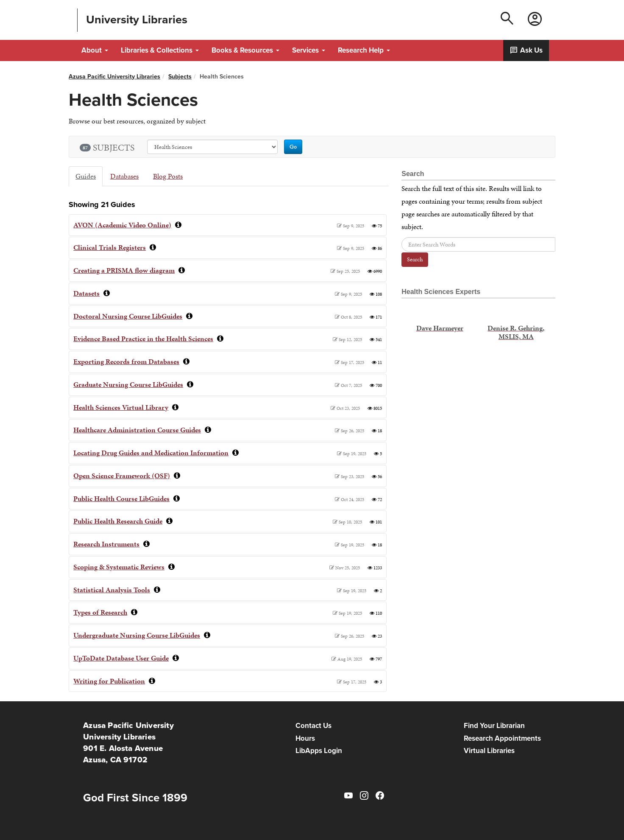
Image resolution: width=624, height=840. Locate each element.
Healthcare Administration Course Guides (137, 430)
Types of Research (100, 612)
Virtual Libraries (489, 751)
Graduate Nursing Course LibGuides (128, 384)
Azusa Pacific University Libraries (114, 77)
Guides (86, 176)
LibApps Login (319, 751)
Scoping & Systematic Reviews (119, 567)
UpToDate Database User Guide (121, 658)
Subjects (180, 77)
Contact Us (313, 726)
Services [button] (309, 50)
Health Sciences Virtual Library (121, 407)
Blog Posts (168, 176)
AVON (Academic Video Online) (122, 225)
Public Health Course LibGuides (121, 498)
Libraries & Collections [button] (160, 50)
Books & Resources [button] (245, 50)
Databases (124, 176)
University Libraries (137, 20)
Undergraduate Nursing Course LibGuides (137, 635)
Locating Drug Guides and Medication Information (151, 453)
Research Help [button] (364, 50)
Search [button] (415, 259)
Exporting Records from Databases (126, 361)
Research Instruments (106, 544)
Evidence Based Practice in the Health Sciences (143, 339)
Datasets (86, 293)
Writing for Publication (109, 681)
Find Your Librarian (494, 726)
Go (293, 147)
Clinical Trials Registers (110, 247)
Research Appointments (502, 738)
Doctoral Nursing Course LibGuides (128, 316)
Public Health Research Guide (118, 521)
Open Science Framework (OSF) (122, 476)
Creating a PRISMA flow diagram (124, 270)
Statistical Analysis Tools (112, 590)
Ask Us (526, 50)
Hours (305, 738)
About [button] (95, 50)
